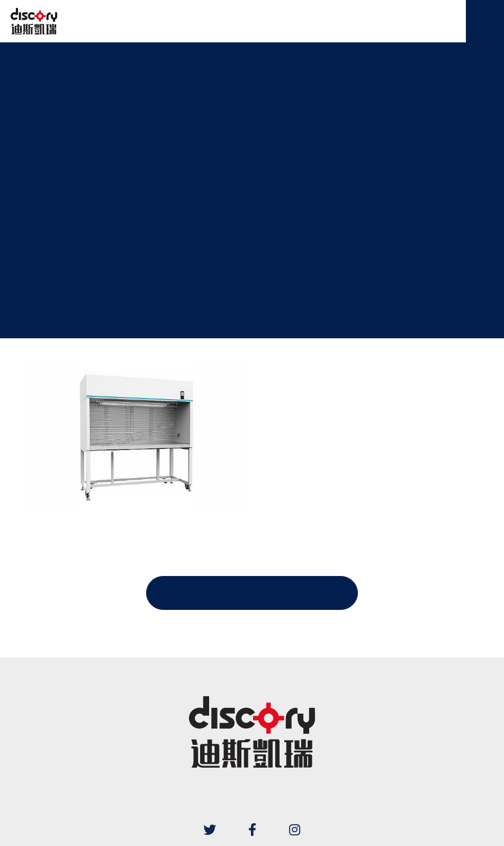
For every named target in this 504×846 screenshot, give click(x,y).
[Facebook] (252, 830)
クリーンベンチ (249, 168)
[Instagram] (294, 830)
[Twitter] (210, 830)
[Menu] (485, 21)
